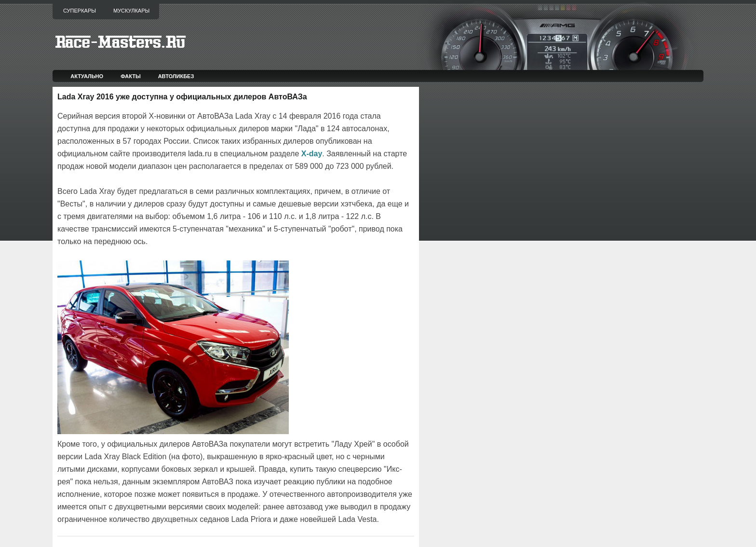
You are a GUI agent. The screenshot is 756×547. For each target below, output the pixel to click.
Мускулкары (131, 11)
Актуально (87, 76)
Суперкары (80, 11)
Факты (131, 76)
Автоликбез (176, 76)
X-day (312, 154)
